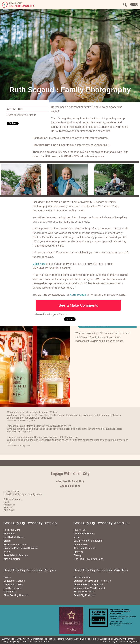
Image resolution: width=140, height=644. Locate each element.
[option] (23, 179)
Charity (77, 555)
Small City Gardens (84, 592)
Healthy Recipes (12, 588)
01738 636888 (11, 491)
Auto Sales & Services (16, 555)
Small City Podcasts (84, 595)
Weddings (9, 533)
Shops (7, 541)
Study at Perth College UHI (88, 584)
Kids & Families (12, 559)
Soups (7, 577)
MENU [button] (134, 5)
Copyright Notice (19, 642)
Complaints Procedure (43, 639)
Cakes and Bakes (13, 584)
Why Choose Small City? (15, 639)
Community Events (84, 533)
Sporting (78, 552)
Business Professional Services (21, 548)
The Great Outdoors (84, 548)
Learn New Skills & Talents (88, 541)
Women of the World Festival (89, 588)
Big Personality (82, 577)
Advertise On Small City (70, 481)
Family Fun (80, 530)
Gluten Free (10, 592)
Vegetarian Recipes (14, 581)
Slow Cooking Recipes (16, 595)
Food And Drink (12, 530)
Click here (39, 264)
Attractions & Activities (16, 544)
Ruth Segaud (78, 295)
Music (77, 537)
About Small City (70, 486)
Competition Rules (40, 642)
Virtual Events (81, 544)
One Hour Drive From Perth (89, 559)
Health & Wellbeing (14, 537)
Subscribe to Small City (112, 639)
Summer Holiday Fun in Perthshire (92, 581)
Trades (7, 552)
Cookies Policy (89, 639)
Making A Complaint (67, 639)
